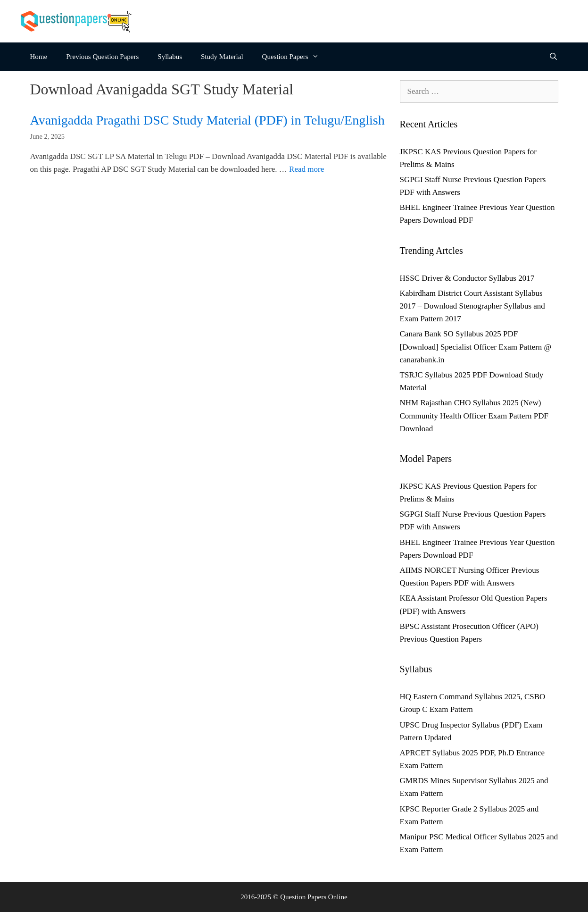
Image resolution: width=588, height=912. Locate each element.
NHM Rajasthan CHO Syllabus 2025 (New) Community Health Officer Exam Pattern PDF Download (474, 415)
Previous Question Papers (102, 57)
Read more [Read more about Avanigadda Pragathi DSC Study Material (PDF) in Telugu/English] (306, 169)
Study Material (222, 57)
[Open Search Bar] (553, 57)
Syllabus (170, 57)
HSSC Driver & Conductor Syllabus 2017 (467, 278)
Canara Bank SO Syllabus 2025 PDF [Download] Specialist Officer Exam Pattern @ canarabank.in (476, 347)
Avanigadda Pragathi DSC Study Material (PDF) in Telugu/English (207, 120)
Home (39, 57)
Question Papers (295, 57)
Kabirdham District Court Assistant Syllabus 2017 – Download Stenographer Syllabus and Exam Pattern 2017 (472, 306)
